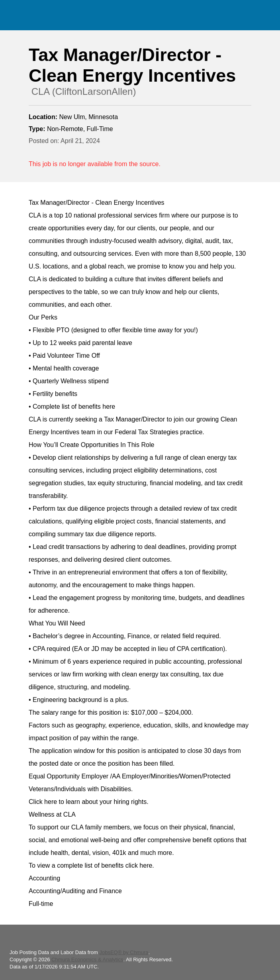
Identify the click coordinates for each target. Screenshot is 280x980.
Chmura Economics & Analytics (87, 959)
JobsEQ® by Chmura (124, 952)
